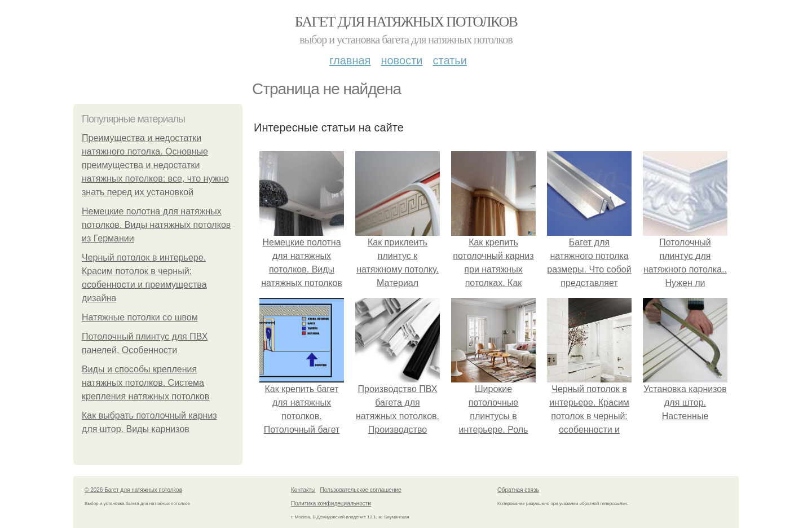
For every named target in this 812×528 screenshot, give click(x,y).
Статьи (449, 60)
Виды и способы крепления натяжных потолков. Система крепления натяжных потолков (145, 383)
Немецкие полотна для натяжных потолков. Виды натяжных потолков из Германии (156, 225)
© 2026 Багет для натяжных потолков (133, 490)
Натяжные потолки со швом (140, 317)
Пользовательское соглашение (361, 490)
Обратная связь (518, 490)
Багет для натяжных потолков (406, 22)
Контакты (303, 490)
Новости (401, 60)
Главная (350, 60)
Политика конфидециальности (331, 503)
